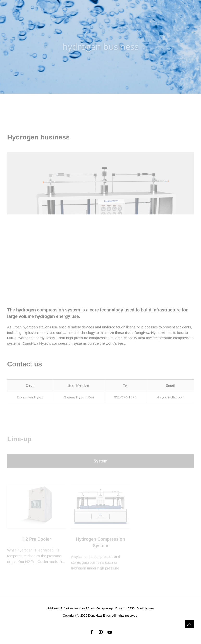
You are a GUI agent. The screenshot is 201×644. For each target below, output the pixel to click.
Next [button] (184, 227)
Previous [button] (17, 227)
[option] (100, 227)
